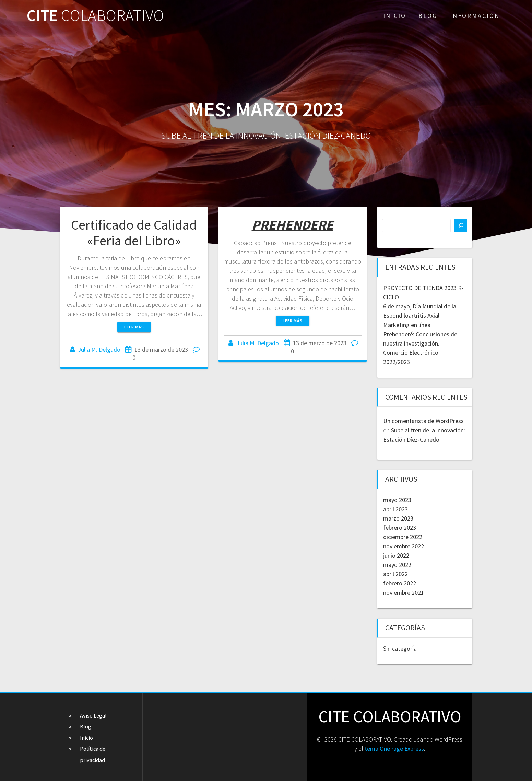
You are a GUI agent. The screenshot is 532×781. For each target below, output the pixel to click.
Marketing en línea (407, 325)
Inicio (395, 16)
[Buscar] (461, 225)
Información (475, 16)
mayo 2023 (397, 500)
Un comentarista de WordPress (423, 421)
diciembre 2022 (403, 537)
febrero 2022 (400, 583)
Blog (428, 16)
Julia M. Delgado (99, 349)
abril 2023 (395, 509)
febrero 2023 (400, 528)
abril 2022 (395, 574)
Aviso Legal (93, 715)
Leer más (134, 327)
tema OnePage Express (394, 749)
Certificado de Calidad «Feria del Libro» (134, 233)
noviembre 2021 (404, 592)
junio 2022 (396, 555)
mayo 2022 (397, 565)
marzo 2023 (398, 518)
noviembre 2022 (404, 546)
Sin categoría (400, 648)
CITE (95, 16)
